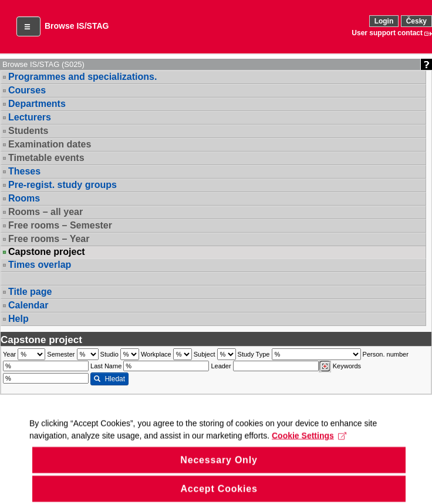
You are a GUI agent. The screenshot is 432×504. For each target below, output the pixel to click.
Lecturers (30, 117)
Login (384, 21)
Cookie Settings (309, 443)
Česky (416, 21)
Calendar (28, 305)
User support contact (387, 33)
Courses (27, 90)
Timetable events (46, 158)
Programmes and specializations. (82, 77)
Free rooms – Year (49, 239)
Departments (37, 104)
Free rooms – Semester (60, 225)
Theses (24, 171)
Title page (30, 292)
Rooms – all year (45, 212)
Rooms (24, 198)
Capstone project (47, 252)
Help (18, 319)
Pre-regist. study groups (63, 185)
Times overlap (40, 265)
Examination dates (50, 144)
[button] (28, 26)
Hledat (109, 379)
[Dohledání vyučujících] (325, 367)
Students (28, 131)
